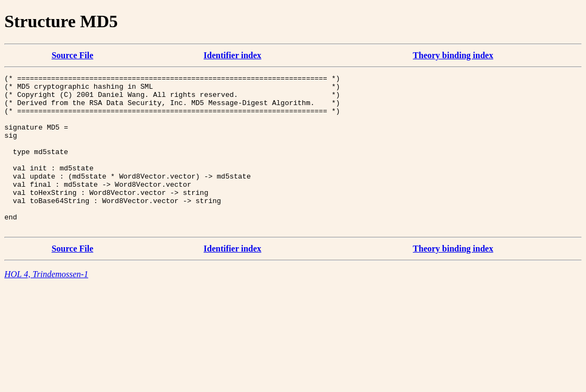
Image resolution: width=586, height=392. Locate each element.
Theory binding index (453, 55)
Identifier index (233, 55)
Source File (73, 55)
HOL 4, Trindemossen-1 (46, 305)
